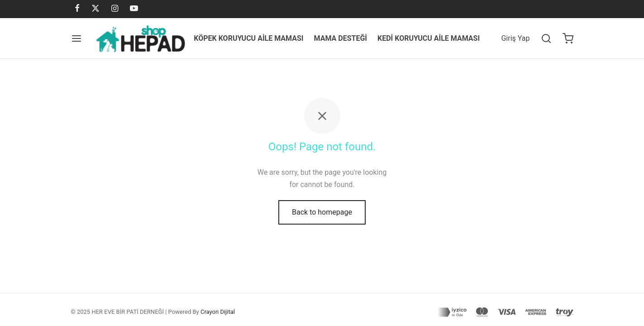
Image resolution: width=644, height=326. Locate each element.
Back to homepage (322, 212)
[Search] (546, 38)
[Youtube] (134, 9)
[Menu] (76, 38)
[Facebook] (77, 9)
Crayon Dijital (218, 312)
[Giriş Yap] (515, 38)
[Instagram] (115, 9)
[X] (95, 9)
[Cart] (568, 38)
